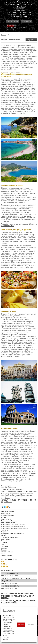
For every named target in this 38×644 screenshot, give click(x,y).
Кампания (4, 530)
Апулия (3, 517)
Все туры (14, 28)
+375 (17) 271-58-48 (24, 500)
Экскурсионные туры (10, 586)
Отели (23, 28)
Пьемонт (4, 543)
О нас (9, 28)
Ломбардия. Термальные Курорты (12, 534)
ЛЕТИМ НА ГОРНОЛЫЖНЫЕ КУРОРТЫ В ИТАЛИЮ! (18, 578)
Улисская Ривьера (7, 552)
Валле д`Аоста (6, 519)
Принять (21, 625)
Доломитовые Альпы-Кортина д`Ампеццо (15, 528)
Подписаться (26, 21)
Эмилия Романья (7, 555)
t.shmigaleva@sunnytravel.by (12, 490)
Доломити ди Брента (8, 523)
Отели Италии (7, 559)
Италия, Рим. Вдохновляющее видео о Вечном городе (18, 602)
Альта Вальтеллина (7, 516)
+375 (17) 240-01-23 (9, 500)
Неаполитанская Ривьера (10, 537)
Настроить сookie (7, 638)
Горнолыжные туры (10, 573)
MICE (16, 26)
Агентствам (10, 26)
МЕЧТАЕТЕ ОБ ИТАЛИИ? (10, 576)
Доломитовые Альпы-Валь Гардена (13, 525)
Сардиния (4, 546)
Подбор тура (31, 40)
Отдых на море (8, 581)
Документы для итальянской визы (18, 593)
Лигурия (4, 532)
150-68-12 (17, 14)
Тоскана (4, 550)
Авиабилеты (11, 30)
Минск (23, 10)
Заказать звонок (13, 21)
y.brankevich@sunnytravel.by (25, 491)
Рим (2, 545)
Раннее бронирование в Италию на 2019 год (18, 597)
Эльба (3, 554)
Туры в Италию (7, 570)
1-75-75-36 (27, 14)
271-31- (16, 13)
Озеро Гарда (5, 539)
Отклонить (30, 625)
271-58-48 (27, 13)
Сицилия (4, 548)
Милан (3, 535)
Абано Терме (5, 514)
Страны (19, 28)
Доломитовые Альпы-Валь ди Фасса (13, 526)
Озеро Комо (5, 541)
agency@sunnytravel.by (24, 496)
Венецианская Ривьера (9, 521)
